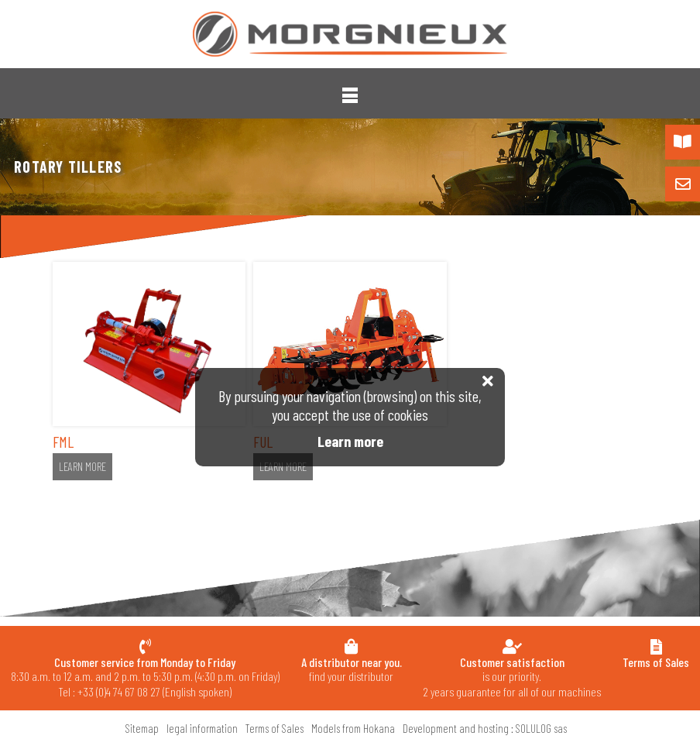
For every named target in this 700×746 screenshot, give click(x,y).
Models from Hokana (353, 728)
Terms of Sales (275, 728)
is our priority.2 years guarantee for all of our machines (512, 677)
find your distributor (352, 669)
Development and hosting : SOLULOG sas (485, 728)
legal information (202, 728)
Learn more (82, 466)
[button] (350, 95)
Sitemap (142, 728)
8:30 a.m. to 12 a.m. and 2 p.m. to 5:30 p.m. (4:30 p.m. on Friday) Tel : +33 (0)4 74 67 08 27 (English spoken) (145, 677)
